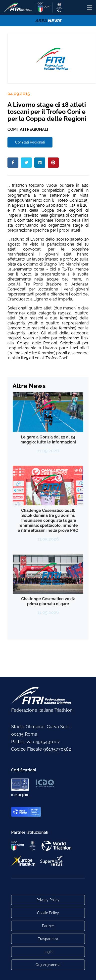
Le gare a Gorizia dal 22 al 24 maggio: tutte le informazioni (48, 440)
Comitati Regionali (30, 142)
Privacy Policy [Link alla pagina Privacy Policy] (48, 900)
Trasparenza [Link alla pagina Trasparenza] (48, 939)
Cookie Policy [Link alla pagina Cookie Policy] (48, 913)
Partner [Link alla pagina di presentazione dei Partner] (48, 926)
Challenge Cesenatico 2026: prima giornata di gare (48, 601)
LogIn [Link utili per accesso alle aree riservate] (48, 952)
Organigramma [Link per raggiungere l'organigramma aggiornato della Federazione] (48, 965)
